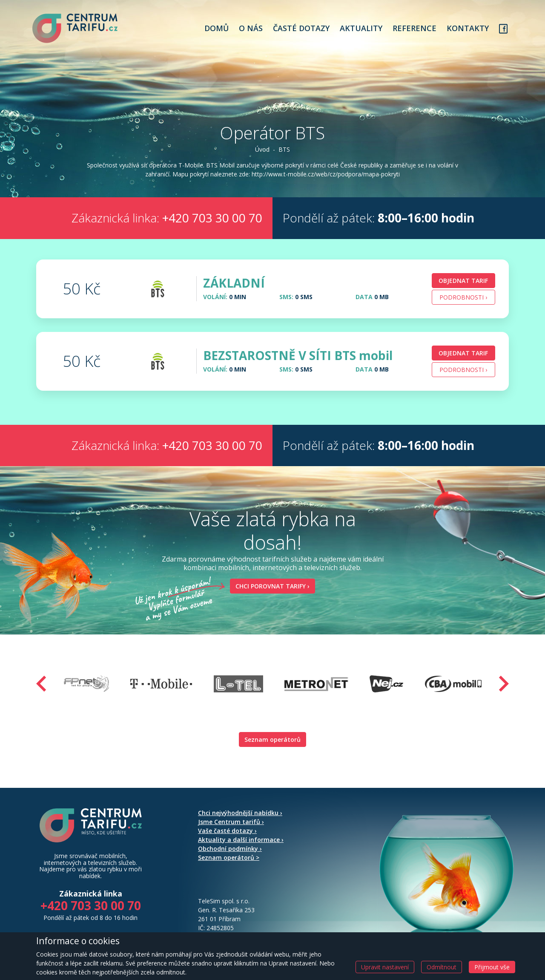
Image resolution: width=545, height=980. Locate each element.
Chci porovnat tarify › (270, 598)
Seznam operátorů (272, 751)
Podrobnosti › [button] (463, 309)
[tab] (272, 300)
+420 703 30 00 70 (212, 230)
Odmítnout (442, 967)
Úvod (262, 152)
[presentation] (41, 695)
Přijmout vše (492, 967)
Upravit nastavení (385, 967)
